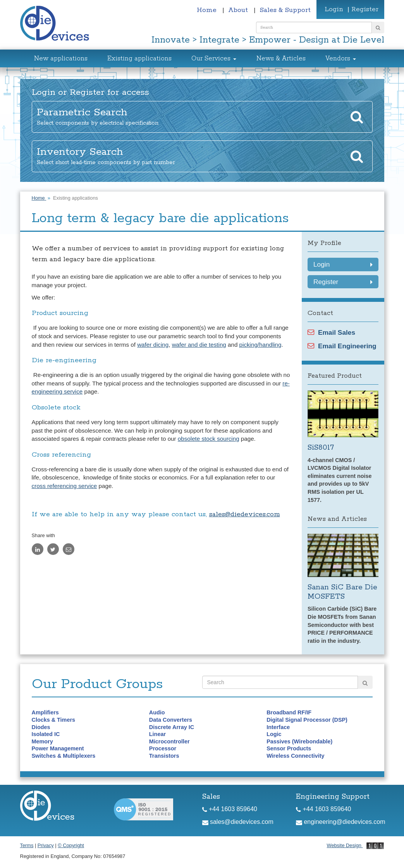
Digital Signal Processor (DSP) (307, 720)
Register (365, 9)
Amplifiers (45, 712)
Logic (274, 734)
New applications (61, 59)
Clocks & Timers (54, 720)
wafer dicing (153, 345)
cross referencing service (64, 486)
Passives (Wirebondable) (299, 741)
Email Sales (331, 332)
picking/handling (260, 345)
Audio (157, 712)
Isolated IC (46, 734)
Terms (27, 845)
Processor (163, 748)
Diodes (41, 727)
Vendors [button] (341, 59)
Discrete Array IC (172, 727)
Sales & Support (285, 10)
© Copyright (71, 845)
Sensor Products (289, 748)
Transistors (164, 756)
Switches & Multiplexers (64, 756)
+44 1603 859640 (230, 809)
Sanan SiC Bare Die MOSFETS (342, 592)
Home (208, 10)
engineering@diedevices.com (341, 822)
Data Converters (171, 720)
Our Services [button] (214, 59)
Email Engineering (342, 346)
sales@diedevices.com (245, 514)
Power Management (58, 748)
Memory (42, 741)
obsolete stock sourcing (209, 439)
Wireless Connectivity (295, 756)
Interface (278, 727)
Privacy (46, 845)
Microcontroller (169, 741)
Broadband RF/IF (289, 712)
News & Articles (281, 59)
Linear (157, 734)
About (239, 10)
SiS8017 (321, 448)
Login (334, 9)
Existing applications (139, 59)
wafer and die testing (199, 345)
